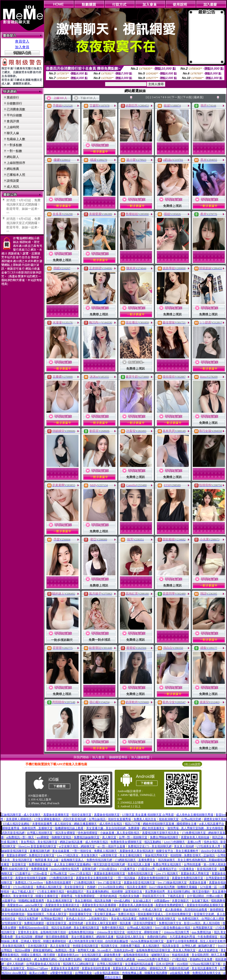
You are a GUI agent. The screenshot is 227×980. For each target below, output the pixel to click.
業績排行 (13, 97)
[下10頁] (187, 97)
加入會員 (22, 47)
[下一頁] (176, 97)
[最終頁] (198, 97)
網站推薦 (13, 169)
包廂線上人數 (16, 139)
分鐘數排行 (14, 103)
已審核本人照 (16, 175)
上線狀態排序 (16, 163)
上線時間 (13, 127)
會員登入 (22, 41)
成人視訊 (13, 187)
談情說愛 (13, 181)
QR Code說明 (192, 764)
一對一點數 (14, 151)
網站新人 (13, 157)
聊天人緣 (13, 133)
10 (168, 97)
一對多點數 (14, 145)
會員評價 (13, 121)
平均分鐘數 (14, 115)
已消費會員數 (16, 109)
